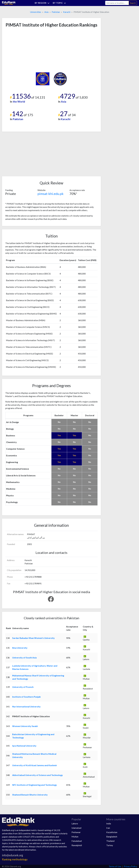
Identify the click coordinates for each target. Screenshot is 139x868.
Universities (36, 12)
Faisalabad (77, 841)
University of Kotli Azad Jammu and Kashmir (35, 765)
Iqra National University (24, 746)
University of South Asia (24, 658)
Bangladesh (112, 837)
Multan (75, 837)
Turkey (110, 845)
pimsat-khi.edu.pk (50, 194)
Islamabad (76, 828)
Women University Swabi (25, 726)
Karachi (67, 12)
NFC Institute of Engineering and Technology (35, 785)
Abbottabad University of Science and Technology (38, 775)
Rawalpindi (77, 845)
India (109, 823)
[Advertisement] (26, 50)
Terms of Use (115, 866)
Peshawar (76, 832)
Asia (46, 12)
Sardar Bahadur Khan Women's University (33, 638)
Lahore (75, 823)
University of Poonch (23, 687)
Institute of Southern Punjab (26, 697)
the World (19, 102)
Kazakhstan (112, 832)
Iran (108, 828)
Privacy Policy (130, 866)
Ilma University (20, 648)
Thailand (110, 841)
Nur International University (26, 706)
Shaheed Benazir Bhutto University (30, 795)
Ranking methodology (15, 859)
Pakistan (56, 12)
